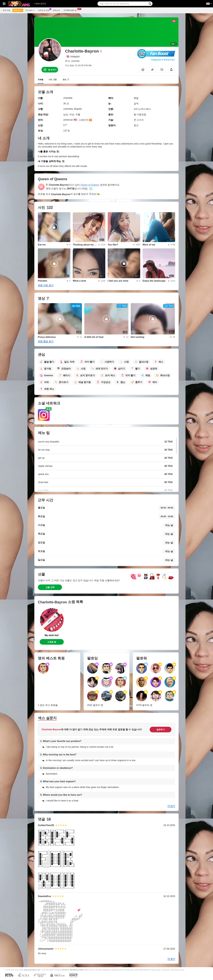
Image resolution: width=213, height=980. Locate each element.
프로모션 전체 (44, 10)
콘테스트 (57, 10)
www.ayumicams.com (32, 970)
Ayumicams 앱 (71, 10)
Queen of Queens (90, 185)
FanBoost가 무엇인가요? (163, 60)
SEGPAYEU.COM (76, 970)
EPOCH (65, 970)
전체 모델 (6, 10)
